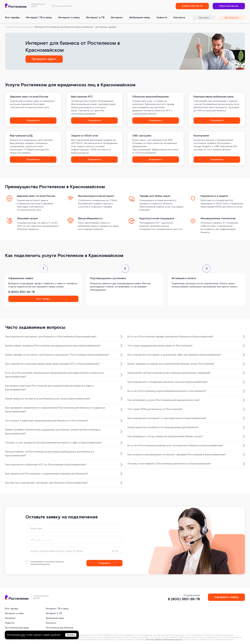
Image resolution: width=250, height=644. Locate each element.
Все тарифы (12, 18)
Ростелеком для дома (17, 628)
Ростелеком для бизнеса (60, 628)
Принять (71, 635)
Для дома (204, 18)
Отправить (104, 563)
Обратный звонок (229, 6)
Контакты (179, 18)
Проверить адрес (44, 59)
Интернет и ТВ (95, 18)
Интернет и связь (69, 18)
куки (23, 635)
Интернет (117, 18)
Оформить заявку (226, 597)
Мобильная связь (140, 18)
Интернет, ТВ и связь (39, 18)
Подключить (33, 121)
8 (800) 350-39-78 (192, 6)
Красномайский (24, 27)
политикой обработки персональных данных (47, 563)
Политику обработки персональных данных (164, 640)
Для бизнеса (232, 18)
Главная (9, 27)
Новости (162, 18)
